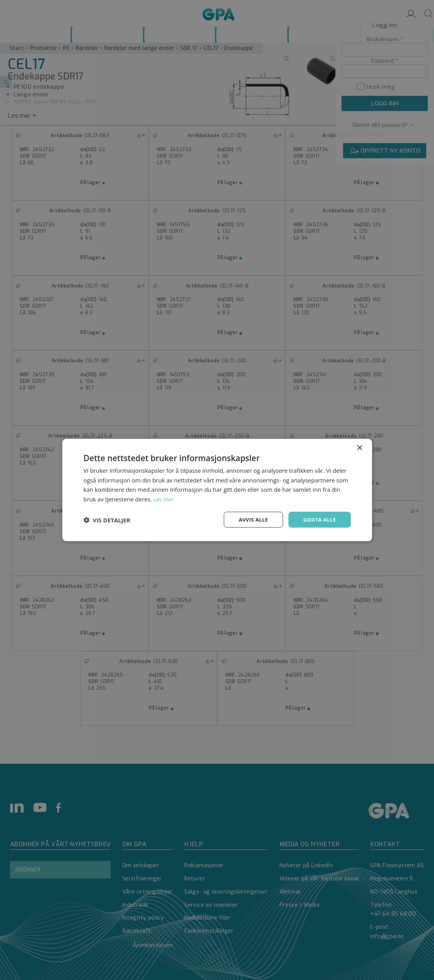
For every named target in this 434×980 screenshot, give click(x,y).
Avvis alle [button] (250, 519)
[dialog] (217, 490)
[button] (107, 520)
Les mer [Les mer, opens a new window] (164, 498)
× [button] (359, 447)
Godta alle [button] (318, 519)
